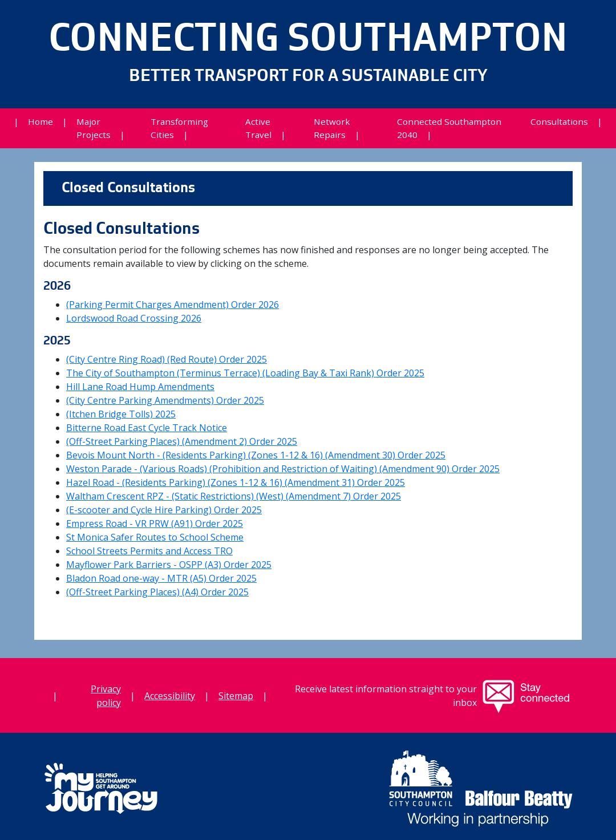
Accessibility (170, 696)
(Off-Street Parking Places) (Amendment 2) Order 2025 (182, 441)
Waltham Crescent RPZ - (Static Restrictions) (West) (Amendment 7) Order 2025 (234, 496)
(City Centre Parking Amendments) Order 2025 (165, 400)
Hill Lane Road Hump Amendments (140, 387)
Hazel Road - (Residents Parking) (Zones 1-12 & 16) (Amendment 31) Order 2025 (236, 482)
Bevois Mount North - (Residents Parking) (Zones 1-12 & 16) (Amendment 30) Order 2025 (256, 455)
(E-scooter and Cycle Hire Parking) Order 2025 (164, 510)
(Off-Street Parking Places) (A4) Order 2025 (157, 592)
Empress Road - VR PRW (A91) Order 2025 (155, 524)
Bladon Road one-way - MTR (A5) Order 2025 (161, 578)
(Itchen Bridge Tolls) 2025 (121, 414)
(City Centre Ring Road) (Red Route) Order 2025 (167, 359)
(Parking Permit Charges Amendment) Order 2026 (173, 305)
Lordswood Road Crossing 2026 (134, 318)
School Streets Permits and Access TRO (149, 551)
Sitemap (236, 696)
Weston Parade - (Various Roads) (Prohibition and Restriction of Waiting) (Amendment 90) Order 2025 (283, 469)
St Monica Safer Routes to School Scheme (155, 537)
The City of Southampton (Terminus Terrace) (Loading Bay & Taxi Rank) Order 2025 (245, 373)
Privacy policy (106, 696)
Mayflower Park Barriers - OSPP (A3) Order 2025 (169, 565)
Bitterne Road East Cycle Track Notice (147, 428)
